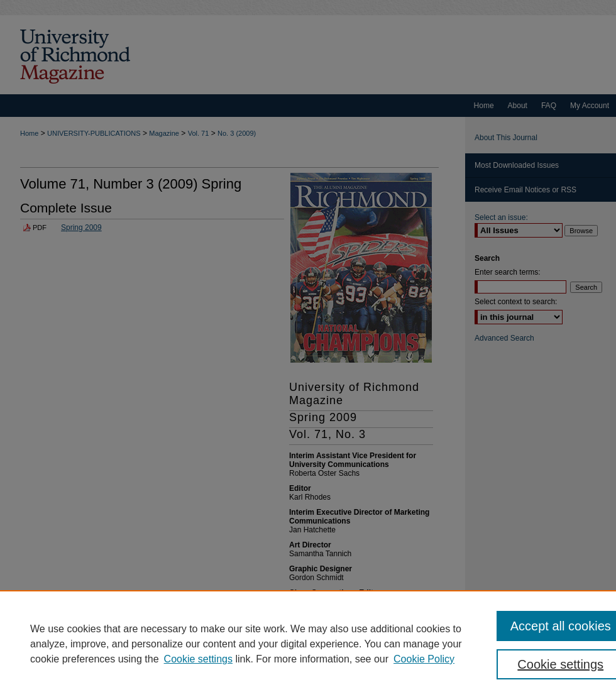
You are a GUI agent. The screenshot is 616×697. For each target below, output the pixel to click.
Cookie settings (198, 659)
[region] (308, 644)
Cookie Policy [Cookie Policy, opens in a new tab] (424, 659)
